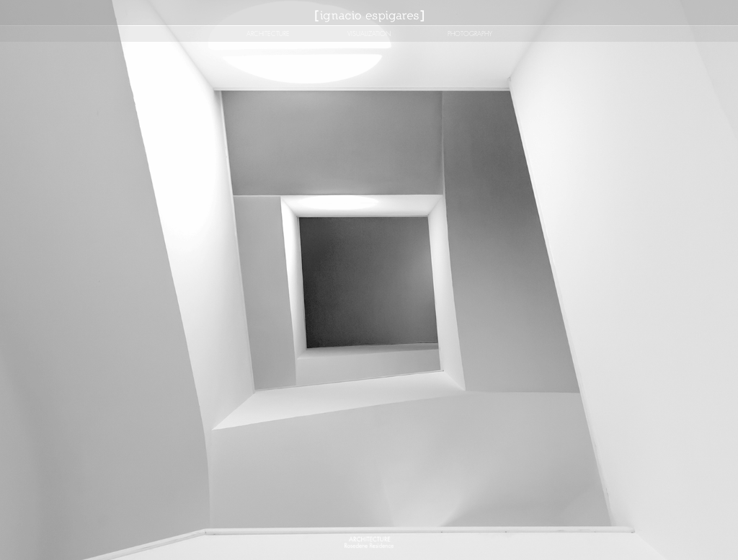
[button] (369, 383)
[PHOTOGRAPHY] (470, 34)
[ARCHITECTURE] (268, 34)
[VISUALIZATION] (369, 34)
